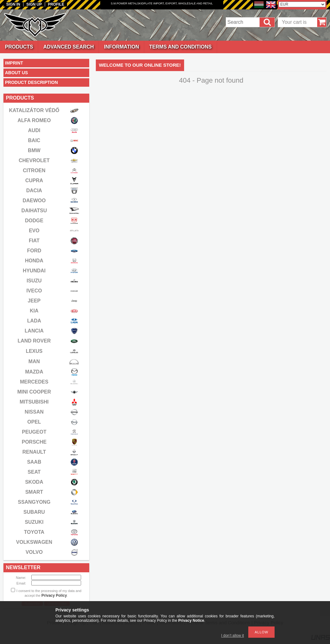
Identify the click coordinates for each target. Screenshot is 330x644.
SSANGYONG (34, 502)
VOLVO (34, 552)
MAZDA (34, 372)
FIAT (34, 241)
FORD (34, 251)
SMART (34, 492)
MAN (34, 361)
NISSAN (34, 412)
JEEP (34, 301)
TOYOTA (34, 532)
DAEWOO (34, 201)
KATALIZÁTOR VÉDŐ (34, 110)
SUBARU (34, 512)
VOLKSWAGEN (34, 542)
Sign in (13, 4)
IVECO (34, 291)
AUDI (34, 130)
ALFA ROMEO (34, 120)
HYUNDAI (34, 271)
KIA (34, 311)
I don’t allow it (232, 636)
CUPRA (34, 180)
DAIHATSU (34, 211)
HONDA (34, 261)
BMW (34, 150)
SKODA (34, 482)
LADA (34, 321)
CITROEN (34, 170)
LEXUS (34, 351)
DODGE (34, 221)
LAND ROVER (34, 341)
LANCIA (34, 331)
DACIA (34, 191)
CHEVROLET (34, 160)
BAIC (34, 140)
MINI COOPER (34, 392)
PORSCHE (34, 442)
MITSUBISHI (34, 402)
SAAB (34, 462)
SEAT (34, 472)
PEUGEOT (34, 432)
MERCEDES (34, 382)
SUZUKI (34, 522)
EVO (34, 231)
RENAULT (34, 452)
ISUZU (34, 281)
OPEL (34, 422)
